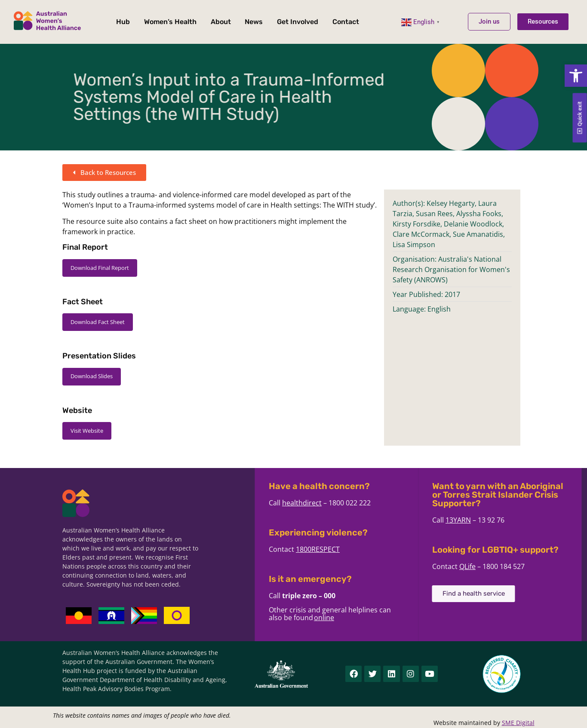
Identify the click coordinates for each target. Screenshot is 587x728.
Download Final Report (100, 268)
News (254, 22)
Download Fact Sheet (98, 322)
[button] (576, 76)
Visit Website (87, 431)
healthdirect (364, 503)
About (221, 22)
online (386, 618)
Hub (123, 22)
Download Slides (92, 376)
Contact (346, 22)
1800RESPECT (380, 549)
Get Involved (298, 22)
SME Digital (518, 723)
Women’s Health (170, 22)
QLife (529, 566)
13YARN (520, 520)
